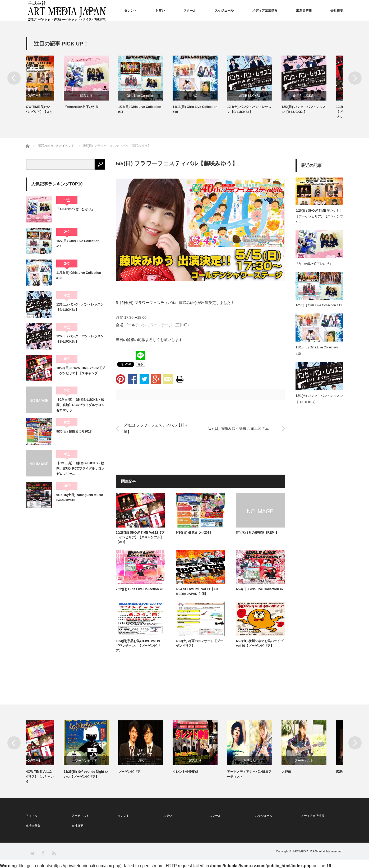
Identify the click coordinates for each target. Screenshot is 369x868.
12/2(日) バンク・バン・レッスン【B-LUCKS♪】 (320, 109)
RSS (54, 853)
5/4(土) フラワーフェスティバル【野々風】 (156, 428)
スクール (190, 11)
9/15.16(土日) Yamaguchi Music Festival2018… (80, 498)
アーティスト (96, 11)
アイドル (62, 11)
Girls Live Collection (157, 96)
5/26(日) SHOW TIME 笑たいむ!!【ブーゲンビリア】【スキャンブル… (319, 216)
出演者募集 (304, 11)
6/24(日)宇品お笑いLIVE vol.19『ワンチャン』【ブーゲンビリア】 (138, 646)
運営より (103, 96)
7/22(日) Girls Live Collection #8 (139, 589)
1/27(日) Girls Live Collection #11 (156, 109)
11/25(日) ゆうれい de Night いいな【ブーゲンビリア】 (103, 774)
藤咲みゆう (188, 303)
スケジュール (224, 11)
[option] (53, 88)
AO (212, 96)
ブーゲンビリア (103, 761)
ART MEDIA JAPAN (306, 851)
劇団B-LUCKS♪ (266, 96)
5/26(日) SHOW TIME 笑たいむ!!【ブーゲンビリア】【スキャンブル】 (48, 112)
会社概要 (337, 11)
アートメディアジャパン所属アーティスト (266, 774)
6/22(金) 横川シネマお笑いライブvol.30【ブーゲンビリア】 (260, 643)
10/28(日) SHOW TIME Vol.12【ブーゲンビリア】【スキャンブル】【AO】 (140, 537)
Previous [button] (14, 78)
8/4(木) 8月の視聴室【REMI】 (257, 533)
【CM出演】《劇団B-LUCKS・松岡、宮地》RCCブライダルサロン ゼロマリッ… (81, 405)
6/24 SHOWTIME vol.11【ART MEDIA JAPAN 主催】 (198, 592)
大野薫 (303, 772)
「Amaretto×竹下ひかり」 (99, 107)
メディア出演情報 (265, 11)
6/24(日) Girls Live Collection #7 (260, 589)
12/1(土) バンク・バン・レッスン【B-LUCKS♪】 (266, 109)
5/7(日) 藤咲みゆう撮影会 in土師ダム (239, 428)
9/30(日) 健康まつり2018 (193, 533)
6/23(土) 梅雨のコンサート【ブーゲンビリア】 (199, 643)
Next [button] (355, 78)
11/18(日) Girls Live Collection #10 (212, 109)
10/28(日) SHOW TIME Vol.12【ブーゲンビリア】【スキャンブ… (81, 371)
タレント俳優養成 (202, 772)
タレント (131, 11)
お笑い (160, 11)
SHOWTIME (48, 96)
